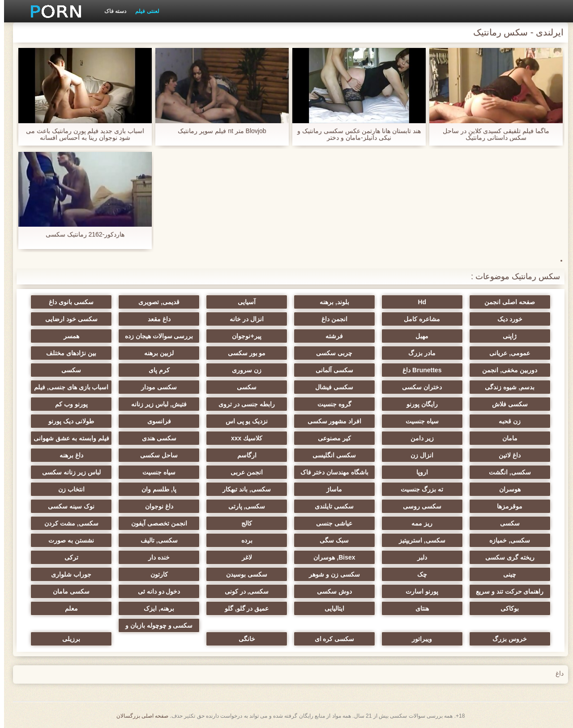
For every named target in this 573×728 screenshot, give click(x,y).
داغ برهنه (67, 455)
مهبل (418, 336)
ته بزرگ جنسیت (418, 489)
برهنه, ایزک (155, 608)
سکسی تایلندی (330, 506)
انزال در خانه (243, 319)
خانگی (243, 639)
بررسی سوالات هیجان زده (155, 336)
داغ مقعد (155, 319)
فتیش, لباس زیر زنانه (155, 404)
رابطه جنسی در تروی (243, 404)
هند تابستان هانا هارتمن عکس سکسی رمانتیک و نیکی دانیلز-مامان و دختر (355, 134)
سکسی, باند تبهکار (243, 489)
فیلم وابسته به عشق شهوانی (67, 438)
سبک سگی (330, 540)
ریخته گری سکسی (506, 557)
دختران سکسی (418, 387)
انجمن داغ (330, 319)
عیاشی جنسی (330, 523)
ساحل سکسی (155, 455)
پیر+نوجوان (242, 336)
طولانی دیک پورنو (67, 421)
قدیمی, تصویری (155, 302)
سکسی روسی (418, 506)
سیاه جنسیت (418, 421)
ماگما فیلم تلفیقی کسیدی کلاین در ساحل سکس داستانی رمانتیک (492, 134)
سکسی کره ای (331, 639)
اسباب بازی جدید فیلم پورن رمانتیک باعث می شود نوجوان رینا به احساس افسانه (81, 134)
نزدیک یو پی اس (243, 421)
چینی (506, 574)
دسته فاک (111, 11)
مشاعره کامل (418, 319)
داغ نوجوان (155, 506)
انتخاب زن (67, 489)
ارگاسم (243, 455)
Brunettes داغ (418, 370)
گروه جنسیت (330, 404)
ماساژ (330, 489)
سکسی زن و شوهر (330, 574)
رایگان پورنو (418, 404)
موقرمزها (506, 506)
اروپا (418, 472)
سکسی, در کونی (243, 591)
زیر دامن (418, 438)
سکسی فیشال (330, 387)
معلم (67, 608)
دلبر (418, 557)
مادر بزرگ (418, 353)
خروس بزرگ (506, 639)
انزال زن (418, 455)
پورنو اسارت (418, 591)
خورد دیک (506, 319)
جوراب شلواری (67, 574)
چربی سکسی (330, 353)
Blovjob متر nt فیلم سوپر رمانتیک (218, 131)
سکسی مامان (67, 591)
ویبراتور (418, 639)
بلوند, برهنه (330, 302)
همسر (67, 336)
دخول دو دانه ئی (155, 591)
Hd (418, 302)
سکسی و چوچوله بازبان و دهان (155, 627)
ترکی (67, 557)
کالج (243, 523)
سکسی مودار (155, 387)
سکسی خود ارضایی (67, 319)
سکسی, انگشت (506, 472)
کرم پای (155, 370)
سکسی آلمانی (330, 370)
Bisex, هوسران (330, 557)
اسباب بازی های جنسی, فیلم (67, 387)
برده (243, 540)
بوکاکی (506, 608)
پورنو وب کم (67, 404)
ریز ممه (418, 523)
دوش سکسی (330, 591)
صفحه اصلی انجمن (506, 302)
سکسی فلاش (506, 404)
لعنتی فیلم (143, 11)
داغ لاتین (506, 455)
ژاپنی (506, 336)
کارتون (155, 574)
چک (418, 574)
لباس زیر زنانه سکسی (67, 472)
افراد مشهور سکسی (331, 421)
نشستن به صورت (67, 540)
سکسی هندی (155, 438)
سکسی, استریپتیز (418, 540)
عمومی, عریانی (506, 353)
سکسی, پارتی (243, 506)
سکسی (67, 370)
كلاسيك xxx (243, 438)
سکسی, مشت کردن (67, 523)
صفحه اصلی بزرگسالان (139, 716)
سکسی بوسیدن (243, 574)
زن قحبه (506, 421)
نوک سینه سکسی (67, 506)
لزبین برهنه (155, 353)
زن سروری (243, 370)
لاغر (243, 557)
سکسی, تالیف (155, 540)
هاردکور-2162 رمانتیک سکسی (81, 235)
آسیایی (243, 302)
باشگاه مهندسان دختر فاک (331, 472)
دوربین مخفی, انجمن (506, 370)
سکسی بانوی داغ (67, 302)
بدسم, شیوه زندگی (506, 387)
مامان (506, 438)
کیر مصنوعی (330, 438)
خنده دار (155, 557)
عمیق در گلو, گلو (243, 608)
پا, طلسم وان (155, 489)
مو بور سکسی (243, 353)
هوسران (506, 489)
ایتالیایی (330, 608)
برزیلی (67, 639)
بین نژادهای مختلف (67, 353)
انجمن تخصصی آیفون (155, 523)
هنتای (418, 608)
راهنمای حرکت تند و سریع (506, 591)
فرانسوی (155, 421)
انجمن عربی (243, 472)
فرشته (330, 336)
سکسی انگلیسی (330, 455)
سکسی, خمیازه (506, 540)
